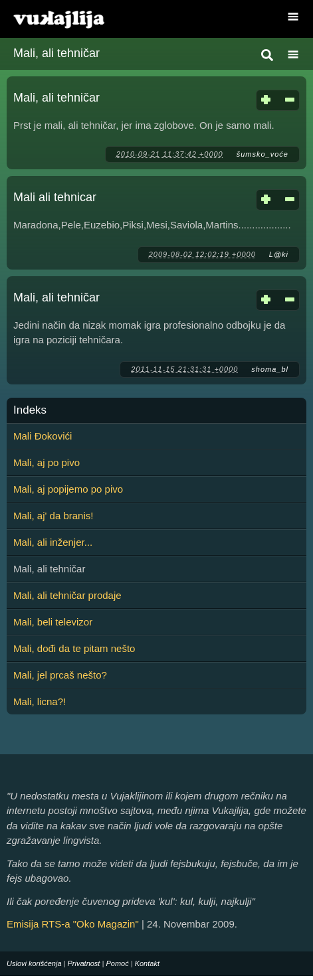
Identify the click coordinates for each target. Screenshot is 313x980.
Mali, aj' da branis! (53, 516)
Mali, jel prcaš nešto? (60, 675)
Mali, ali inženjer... (53, 542)
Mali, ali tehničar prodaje (67, 595)
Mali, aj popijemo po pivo (68, 489)
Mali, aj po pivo (47, 462)
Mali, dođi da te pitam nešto (74, 648)
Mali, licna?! (40, 701)
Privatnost (84, 963)
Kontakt (147, 963)
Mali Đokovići (43, 436)
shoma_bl (270, 369)
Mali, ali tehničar (56, 98)
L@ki (279, 254)
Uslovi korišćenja (34, 963)
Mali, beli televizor (53, 622)
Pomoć (117, 963)
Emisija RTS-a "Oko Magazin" (73, 924)
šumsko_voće (262, 154)
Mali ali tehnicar (55, 197)
